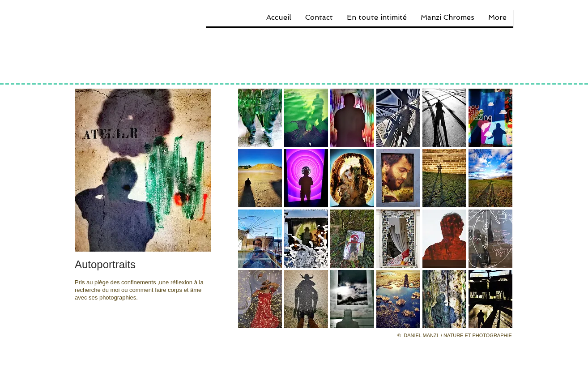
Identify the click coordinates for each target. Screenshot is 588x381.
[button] (260, 118)
